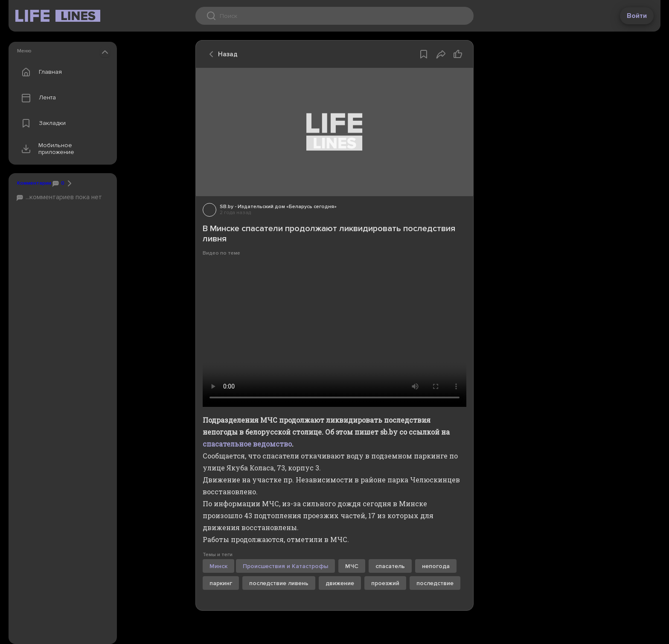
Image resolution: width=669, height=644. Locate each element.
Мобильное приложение (46, 149)
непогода (436, 566)
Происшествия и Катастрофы (285, 566)
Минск (218, 566)
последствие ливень (279, 583)
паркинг (221, 583)
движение (340, 583)
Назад (221, 54)
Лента (37, 98)
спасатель (390, 566)
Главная (40, 72)
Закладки (42, 123)
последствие (435, 583)
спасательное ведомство (247, 444)
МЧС (352, 566)
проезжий (385, 583)
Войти (637, 16)
